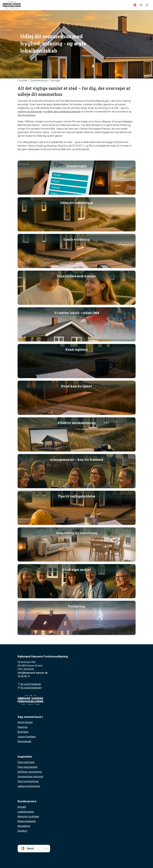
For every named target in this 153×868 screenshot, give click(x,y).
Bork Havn (23, 732)
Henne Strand (25, 722)
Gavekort (22, 831)
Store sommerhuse (28, 781)
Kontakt (22, 807)
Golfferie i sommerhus (30, 772)
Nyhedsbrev (24, 826)
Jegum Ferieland (27, 737)
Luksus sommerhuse (29, 786)
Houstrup (23, 727)
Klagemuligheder (27, 821)
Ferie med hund (26, 762)
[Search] (141, 5)
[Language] (135, 5)
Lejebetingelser (26, 812)
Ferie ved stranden (28, 767)
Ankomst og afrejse (28, 816)
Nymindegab (24, 741)
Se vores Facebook (31, 684)
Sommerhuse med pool (30, 777)
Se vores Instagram (31, 688)
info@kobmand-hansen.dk (33, 673)
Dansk (27, 848)
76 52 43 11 (24, 676)
